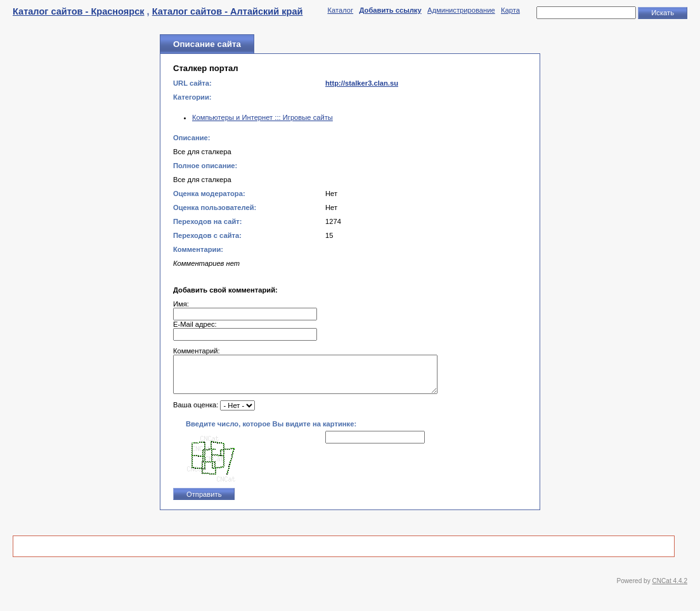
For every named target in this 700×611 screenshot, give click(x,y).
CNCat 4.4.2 (670, 588)
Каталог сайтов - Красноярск (79, 11)
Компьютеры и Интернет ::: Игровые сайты (262, 117)
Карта (510, 10)
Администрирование (461, 10)
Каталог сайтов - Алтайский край (228, 11)
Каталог (340, 10)
